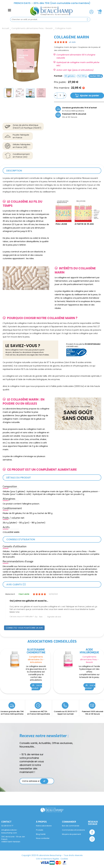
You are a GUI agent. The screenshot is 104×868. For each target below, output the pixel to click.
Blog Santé (41, 834)
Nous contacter (43, 838)
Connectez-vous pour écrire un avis (24, 628)
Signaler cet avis (54, 617)
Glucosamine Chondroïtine (36, 651)
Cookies (64, 859)
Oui (36, 617)
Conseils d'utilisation (21, 539)
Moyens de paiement (71, 834)
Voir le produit (37, 687)
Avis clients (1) (16, 584)
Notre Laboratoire (44, 826)
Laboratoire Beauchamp (50, 855)
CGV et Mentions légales (48, 859)
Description (14, 171)
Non (41, 617)
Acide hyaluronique (89, 651)
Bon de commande (71, 826)
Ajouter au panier (90, 96)
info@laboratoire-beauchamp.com (9, 831)
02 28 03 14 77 (71, 711)
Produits (40, 830)
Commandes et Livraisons (73, 830)
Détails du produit (19, 478)
